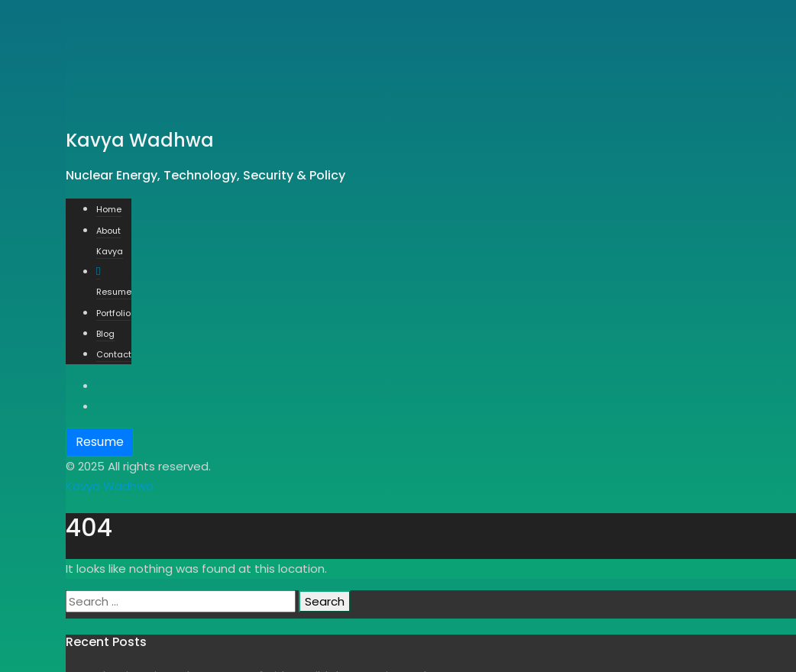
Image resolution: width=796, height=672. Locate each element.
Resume (100, 442)
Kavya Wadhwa (110, 486)
